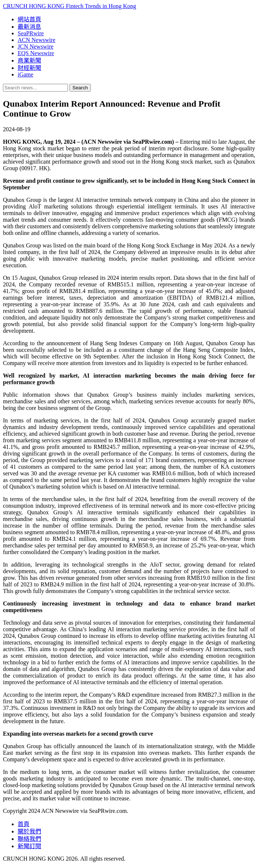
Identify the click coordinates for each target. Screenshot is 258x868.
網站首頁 (29, 19)
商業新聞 (29, 60)
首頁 (24, 824)
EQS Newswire (36, 53)
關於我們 (29, 831)
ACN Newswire (37, 40)
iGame (26, 74)
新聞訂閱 (29, 846)
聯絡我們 (29, 839)
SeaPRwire (31, 33)
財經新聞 (29, 68)
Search (80, 88)
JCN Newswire (35, 47)
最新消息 (29, 27)
